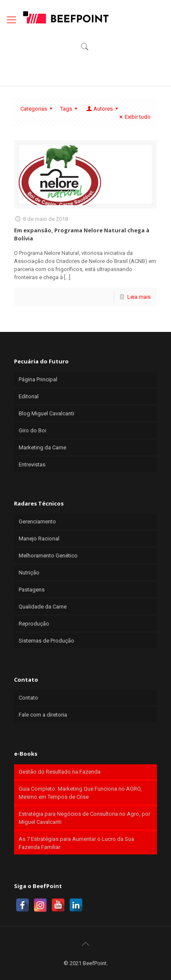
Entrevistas (32, 464)
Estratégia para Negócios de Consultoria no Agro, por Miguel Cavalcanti (84, 818)
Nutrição (29, 573)
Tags (70, 109)
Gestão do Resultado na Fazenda (60, 772)
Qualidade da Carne (43, 607)
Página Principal (38, 379)
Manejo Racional (39, 539)
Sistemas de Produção (46, 641)
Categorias (38, 109)
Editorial (29, 396)
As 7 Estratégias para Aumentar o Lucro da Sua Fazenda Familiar (76, 843)
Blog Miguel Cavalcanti (46, 413)
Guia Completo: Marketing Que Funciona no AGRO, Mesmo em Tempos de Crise (80, 793)
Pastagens (32, 590)
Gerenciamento (37, 521)
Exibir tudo (134, 117)
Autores (103, 109)
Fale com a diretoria (43, 715)
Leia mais (139, 297)
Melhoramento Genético (48, 556)
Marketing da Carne (42, 447)
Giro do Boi (32, 430)
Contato (28, 698)
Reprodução (34, 624)
